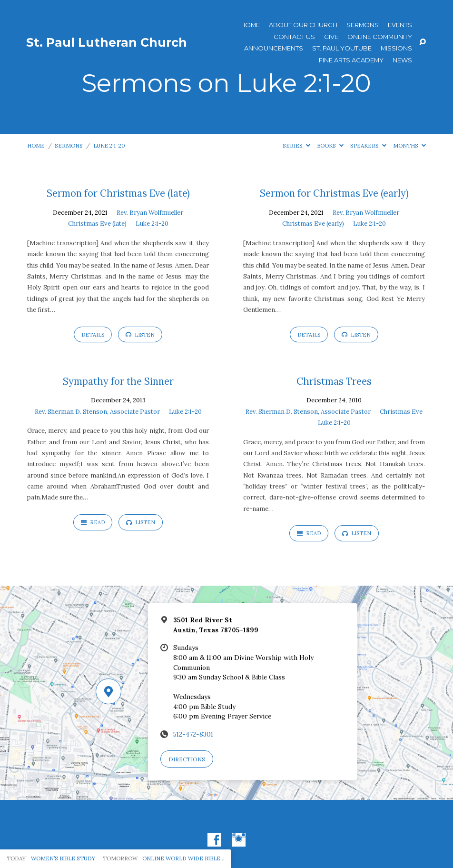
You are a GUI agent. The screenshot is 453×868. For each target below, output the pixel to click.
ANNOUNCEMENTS (274, 48)
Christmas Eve (401, 412)
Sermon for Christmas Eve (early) (334, 193)
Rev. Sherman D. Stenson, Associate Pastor (97, 412)
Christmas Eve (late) (97, 224)
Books (330, 145)
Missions (396, 48)
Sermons (363, 25)
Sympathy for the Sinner (118, 381)
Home (250, 25)
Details (93, 335)
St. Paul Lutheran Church (107, 42)
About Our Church (303, 25)
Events (400, 25)
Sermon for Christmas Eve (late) (118, 193)
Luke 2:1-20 (109, 145)
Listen (140, 335)
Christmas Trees (334, 381)
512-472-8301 (193, 734)
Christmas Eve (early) (313, 224)
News (402, 60)
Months (409, 145)
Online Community (380, 37)
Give (331, 37)
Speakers (368, 145)
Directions (187, 759)
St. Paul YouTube (342, 48)
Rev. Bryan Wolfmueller (150, 213)
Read (93, 522)
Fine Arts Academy (351, 60)
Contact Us (294, 37)
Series (296, 145)
